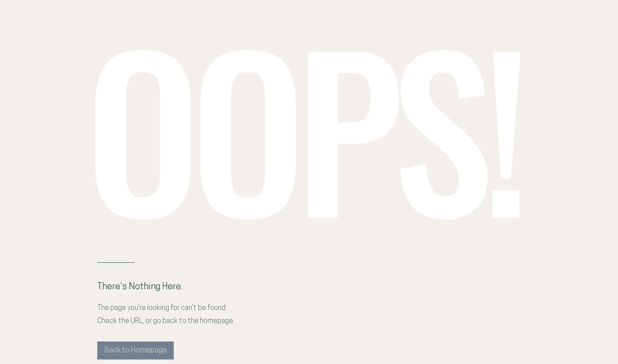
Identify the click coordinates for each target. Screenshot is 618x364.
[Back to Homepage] (135, 351)
